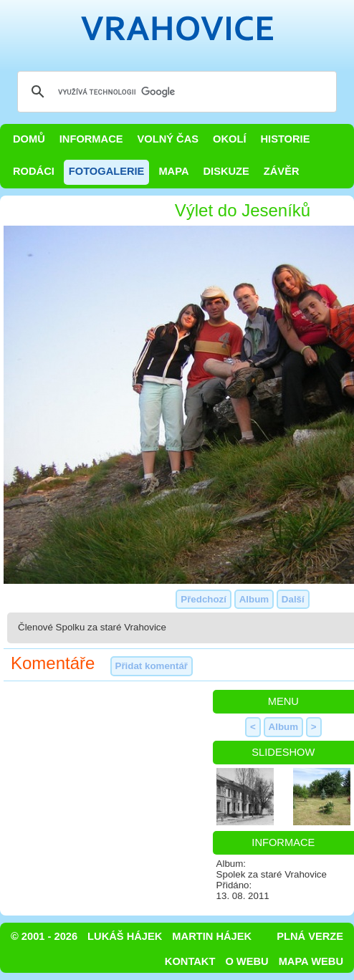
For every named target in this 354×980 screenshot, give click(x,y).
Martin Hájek (212, 936)
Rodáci (34, 171)
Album (254, 599)
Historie (285, 139)
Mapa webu (311, 961)
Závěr (282, 171)
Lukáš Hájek (125, 936)
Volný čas (168, 139)
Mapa (173, 171)
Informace (91, 139)
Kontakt (190, 961)
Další (293, 599)
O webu (247, 961)
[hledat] (175, 92)
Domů (29, 139)
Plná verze (310, 936)
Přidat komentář (152, 666)
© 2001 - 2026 (44, 936)
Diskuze (226, 171)
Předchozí (204, 599)
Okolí (229, 139)
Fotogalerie (107, 171)
